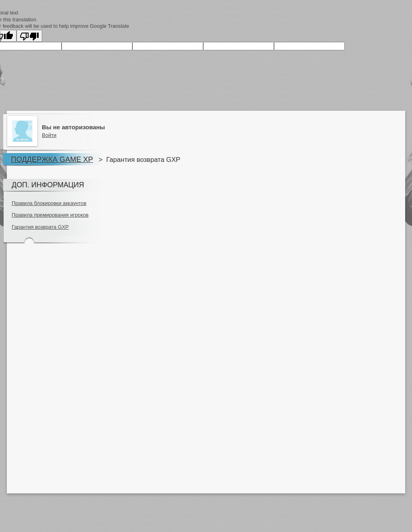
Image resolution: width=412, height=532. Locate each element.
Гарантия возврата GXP (40, 227)
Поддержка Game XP (52, 159)
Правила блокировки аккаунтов (49, 203)
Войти (49, 135)
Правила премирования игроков (50, 215)
